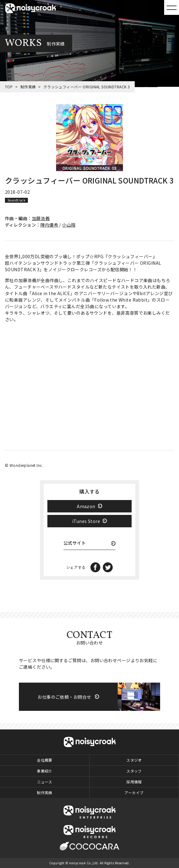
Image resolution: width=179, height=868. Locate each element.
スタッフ (134, 771)
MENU (172, 7)
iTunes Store (86, 521)
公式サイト (75, 543)
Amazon (86, 506)
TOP (9, 87)
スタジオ (134, 760)
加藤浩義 (41, 218)
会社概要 (45, 760)
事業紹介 (45, 771)
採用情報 (134, 782)
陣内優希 (49, 225)
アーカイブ (134, 793)
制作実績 (28, 87)
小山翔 (69, 225)
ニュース (45, 782)
